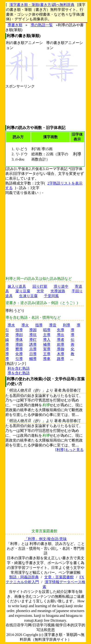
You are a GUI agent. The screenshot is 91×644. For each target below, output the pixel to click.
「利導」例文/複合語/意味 (45, 539)
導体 (19, 340)
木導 (61, 354)
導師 (19, 344)
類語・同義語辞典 (24, 577)
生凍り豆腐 (28, 296)
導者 (61, 340)
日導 (33, 354)
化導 (19, 354)
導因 (33, 330)
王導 (47, 354)
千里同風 (51, 296)
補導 (47, 344)
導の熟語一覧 (42, 25)
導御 (61, 349)
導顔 (19, 335)
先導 (61, 330)
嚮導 (19, 349)
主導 (47, 335)
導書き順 (15, 25)
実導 (47, 349)
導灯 (33, 340)
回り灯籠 (40, 286)
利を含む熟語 (19, 368)
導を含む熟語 (19, 373)
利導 (67, 325)
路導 (61, 359)
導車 (47, 359)
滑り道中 (61, 286)
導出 (61, 335)
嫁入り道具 (17, 286)
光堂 (40, 291)
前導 (61, 344)
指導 (39, 325)
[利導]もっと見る (69, 450)
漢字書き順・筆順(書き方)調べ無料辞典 (42, 5)
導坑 (33, 335)
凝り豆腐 (23, 291)
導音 (53, 325)
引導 (19, 359)
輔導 (33, 359)
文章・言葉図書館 (59, 577)
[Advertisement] (20, 107)
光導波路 (58, 291)
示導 (33, 349)
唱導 (47, 330)
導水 (11, 325)
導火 (25, 325)
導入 (47, 340)
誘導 (33, 344)
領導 (19, 330)
